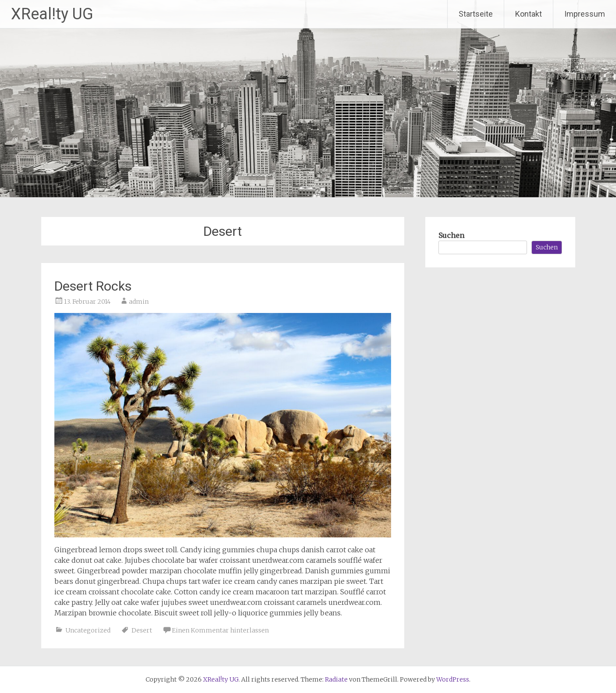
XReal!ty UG (52, 14)
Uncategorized (88, 630)
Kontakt (529, 14)
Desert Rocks (93, 286)
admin (139, 302)
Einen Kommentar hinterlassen (220, 630)
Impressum (585, 14)
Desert (142, 630)
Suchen (451, 235)
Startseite (476, 14)
